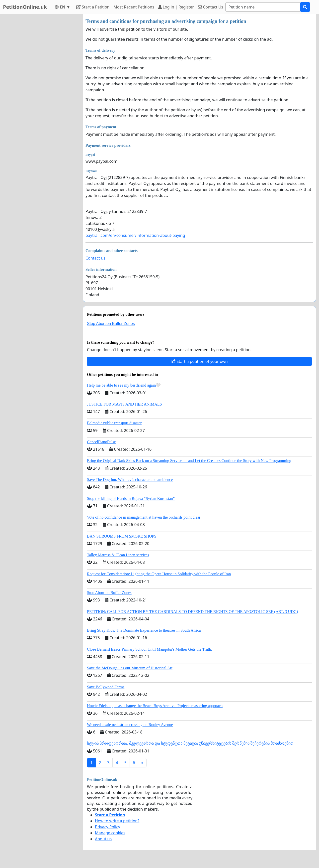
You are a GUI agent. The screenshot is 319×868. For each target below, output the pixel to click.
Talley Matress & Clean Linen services (118, 555)
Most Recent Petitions (134, 7)
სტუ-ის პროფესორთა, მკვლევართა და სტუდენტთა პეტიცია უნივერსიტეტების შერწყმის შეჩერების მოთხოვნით (190, 743)
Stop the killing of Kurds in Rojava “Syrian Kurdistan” (131, 499)
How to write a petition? (117, 821)
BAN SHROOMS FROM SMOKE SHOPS (122, 536)
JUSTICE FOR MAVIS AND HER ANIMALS (124, 404)
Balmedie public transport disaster (114, 423)
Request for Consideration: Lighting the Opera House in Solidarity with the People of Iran (159, 574)
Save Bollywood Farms (106, 687)
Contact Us (211, 7)
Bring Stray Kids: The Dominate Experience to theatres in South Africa (144, 630)
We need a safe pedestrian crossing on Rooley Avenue (130, 725)
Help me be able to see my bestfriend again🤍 (124, 385)
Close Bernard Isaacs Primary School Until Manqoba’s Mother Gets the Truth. (150, 649)
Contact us (95, 258)
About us (103, 839)
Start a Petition (93, 7)
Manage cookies (110, 833)
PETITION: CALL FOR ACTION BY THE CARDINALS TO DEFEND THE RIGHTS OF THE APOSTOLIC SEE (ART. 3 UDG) (192, 612)
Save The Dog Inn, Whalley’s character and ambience (130, 480)
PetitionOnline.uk (25, 7)
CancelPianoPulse (101, 442)
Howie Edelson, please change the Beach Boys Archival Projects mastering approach (155, 706)
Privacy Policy (108, 827)
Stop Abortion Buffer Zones (111, 324)
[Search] (263, 7)
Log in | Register (176, 7)
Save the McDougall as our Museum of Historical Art (130, 668)
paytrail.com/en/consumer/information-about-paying (135, 235)
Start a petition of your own (199, 361)
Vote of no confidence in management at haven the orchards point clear (144, 517)
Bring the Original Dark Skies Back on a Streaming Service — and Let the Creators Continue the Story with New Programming (189, 461)
